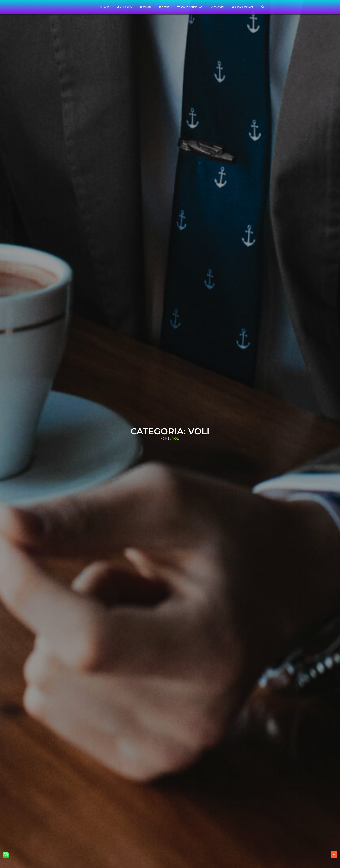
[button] (263, 8)
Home (165, 439)
